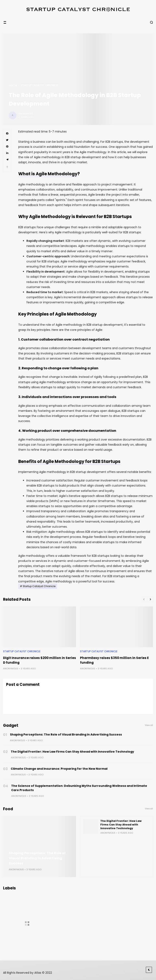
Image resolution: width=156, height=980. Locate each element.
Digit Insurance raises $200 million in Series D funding (40, 660)
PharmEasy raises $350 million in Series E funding (114, 660)
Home (13, 85)
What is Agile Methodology (48, 174)
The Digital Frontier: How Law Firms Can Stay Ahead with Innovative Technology (72, 752)
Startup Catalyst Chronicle (40, 85)
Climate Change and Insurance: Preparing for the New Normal (59, 769)
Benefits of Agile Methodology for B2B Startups (69, 461)
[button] (7, 167)
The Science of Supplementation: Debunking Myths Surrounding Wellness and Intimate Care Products (79, 788)
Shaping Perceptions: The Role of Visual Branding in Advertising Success (66, 734)
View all (149, 725)
